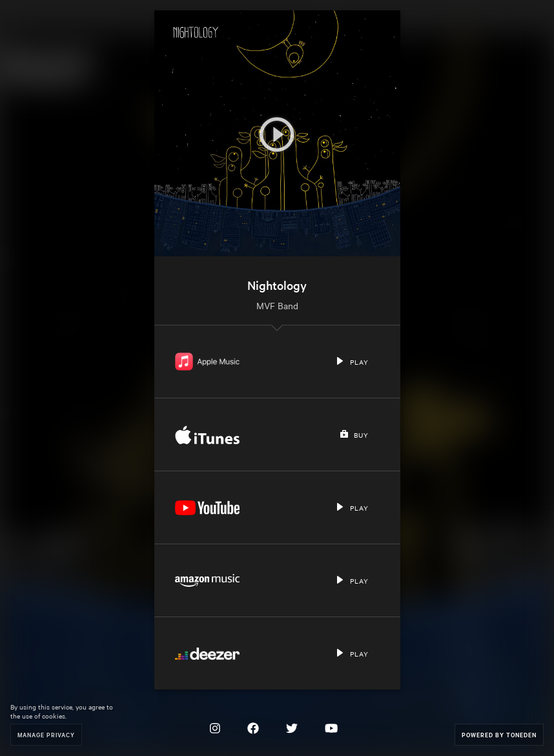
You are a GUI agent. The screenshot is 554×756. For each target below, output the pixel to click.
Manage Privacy (46, 734)
